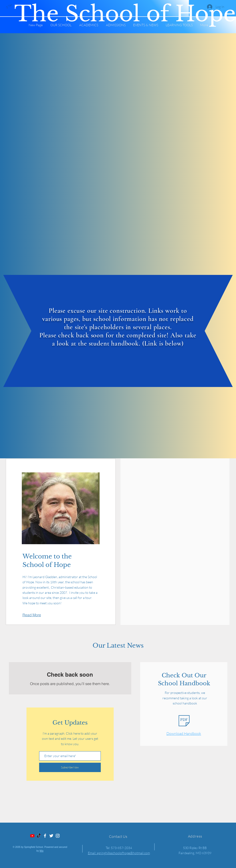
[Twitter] (51, 836)
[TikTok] (39, 836)
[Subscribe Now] (70, 767)
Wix (42, 851)
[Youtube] (32, 836)
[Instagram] (58, 836)
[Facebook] (45, 836)
